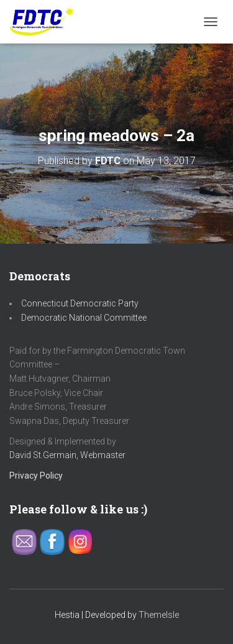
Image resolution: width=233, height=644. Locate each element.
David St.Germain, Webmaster (67, 455)
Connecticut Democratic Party (80, 303)
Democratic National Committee (84, 318)
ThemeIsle (159, 615)
